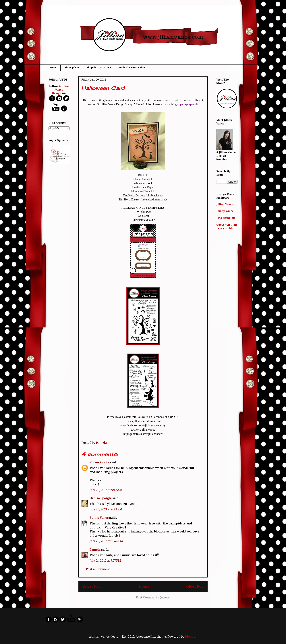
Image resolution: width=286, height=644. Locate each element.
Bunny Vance (99, 518)
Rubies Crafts (99, 462)
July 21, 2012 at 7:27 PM (105, 561)
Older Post (195, 586)
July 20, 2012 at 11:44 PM (106, 541)
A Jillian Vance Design (61, 90)
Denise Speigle (101, 498)
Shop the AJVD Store (99, 68)
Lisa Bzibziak (226, 218)
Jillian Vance (225, 204)
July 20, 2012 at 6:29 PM (106, 509)
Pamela (95, 550)
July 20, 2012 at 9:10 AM (106, 490)
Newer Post (92, 586)
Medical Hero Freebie (132, 68)
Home (53, 68)
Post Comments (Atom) (153, 597)
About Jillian (72, 68)
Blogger (191, 637)
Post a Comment (98, 569)
